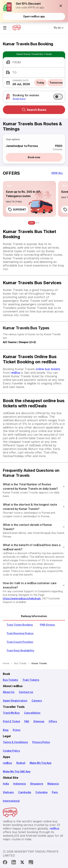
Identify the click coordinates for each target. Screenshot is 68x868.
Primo (17, 730)
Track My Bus (11, 713)
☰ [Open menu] (5, 28)
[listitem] (9, 186)
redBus (15, 373)
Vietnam (8, 792)
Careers (37, 701)
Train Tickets (31, 680)
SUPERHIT (17, 210)
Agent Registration (15, 701)
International (11, 801)
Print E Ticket (11, 721)
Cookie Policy (11, 751)
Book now (34, 157)
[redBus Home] (17, 28)
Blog (6, 730)
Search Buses (34, 110)
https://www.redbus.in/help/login (22, 598)
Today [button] (40, 83)
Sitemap (39, 721)
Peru (55, 792)
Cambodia (25, 792)
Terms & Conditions (15, 742)
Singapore (37, 784)
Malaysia (53, 784)
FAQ (27, 721)
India (6, 784)
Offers (53, 721)
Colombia (41, 792)
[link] (29, 199)
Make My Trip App (41, 763)
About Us (9, 692)
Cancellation (32, 713)
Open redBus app (34, 16)
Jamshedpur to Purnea (22, 146)
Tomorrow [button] (56, 83)
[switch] (58, 97)
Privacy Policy (41, 742)
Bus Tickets (10, 680)
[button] (61, 6)
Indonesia (19, 784)
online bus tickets (48, 369)
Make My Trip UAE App (17, 771)
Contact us (26, 692)
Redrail (21, 763)
